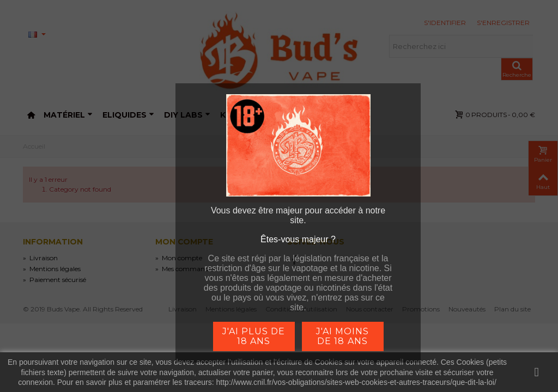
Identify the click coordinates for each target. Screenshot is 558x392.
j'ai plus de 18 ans (253, 336)
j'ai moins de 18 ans (342, 336)
